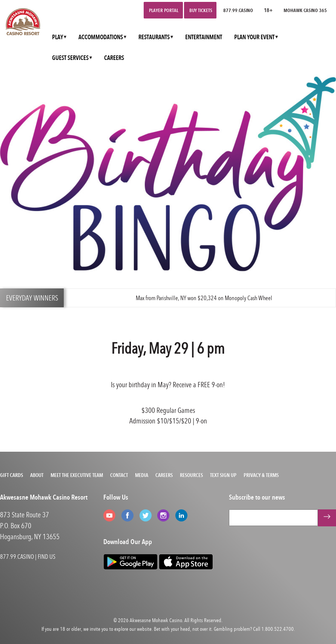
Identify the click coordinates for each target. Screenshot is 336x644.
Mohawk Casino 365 (305, 10)
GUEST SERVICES (70, 58)
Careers (164, 475)
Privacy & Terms (261, 475)
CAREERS (114, 58)
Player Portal (164, 10)
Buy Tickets (201, 10)
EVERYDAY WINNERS (32, 298)
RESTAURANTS (154, 37)
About (37, 475)
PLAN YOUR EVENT (254, 37)
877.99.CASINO (238, 10)
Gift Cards (12, 475)
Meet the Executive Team (77, 475)
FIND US (47, 557)
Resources (191, 475)
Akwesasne (140, 620)
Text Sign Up (223, 475)
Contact (119, 475)
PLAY (58, 37)
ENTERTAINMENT (204, 37)
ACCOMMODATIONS (101, 37)
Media (142, 475)
